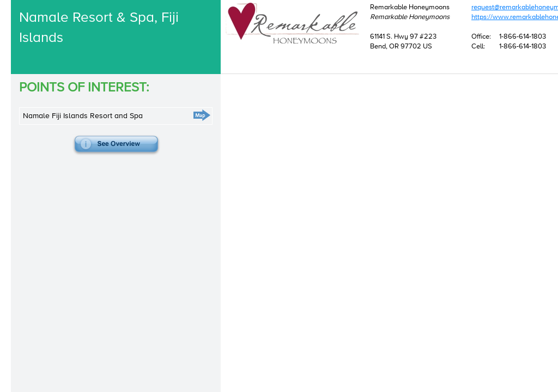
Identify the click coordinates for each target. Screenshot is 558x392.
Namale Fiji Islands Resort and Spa (83, 140)
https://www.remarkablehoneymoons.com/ (310, 66)
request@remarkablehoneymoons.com (304, 56)
